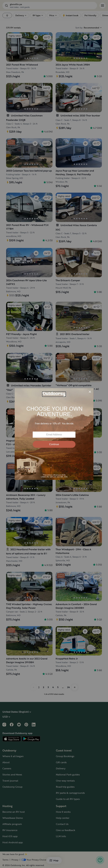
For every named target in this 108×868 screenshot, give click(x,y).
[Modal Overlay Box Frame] (54, 434)
